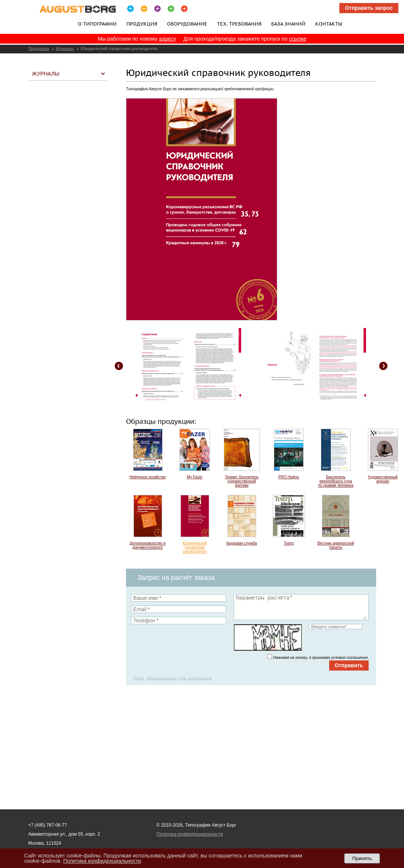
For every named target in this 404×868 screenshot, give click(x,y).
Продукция (142, 24)
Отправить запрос (369, 8)
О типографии (97, 24)
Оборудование (187, 24)
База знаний (288, 24)
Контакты (329, 24)
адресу (167, 39)
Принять (362, 858)
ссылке (298, 39)
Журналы (65, 49)
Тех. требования (239, 24)
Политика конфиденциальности (190, 834)
